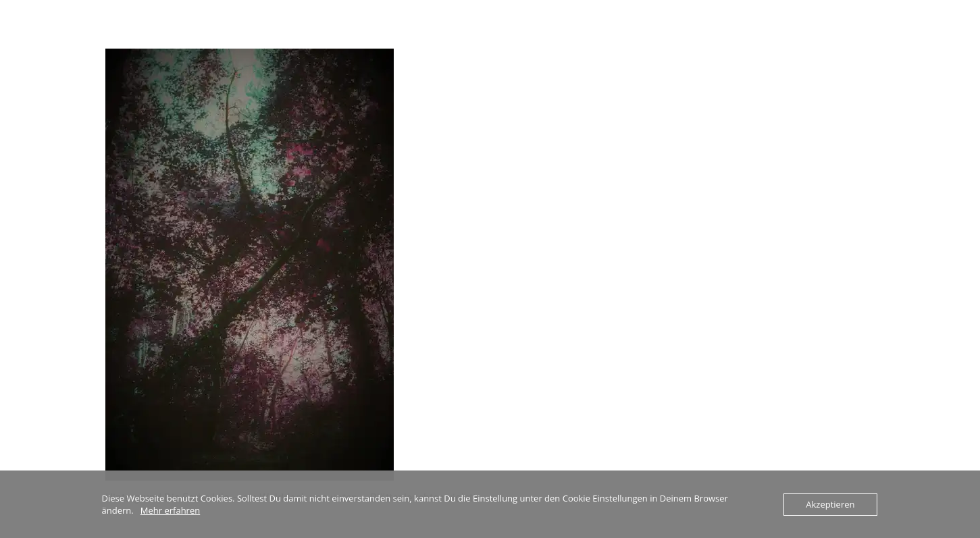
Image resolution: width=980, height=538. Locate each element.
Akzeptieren (830, 504)
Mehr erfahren (170, 510)
